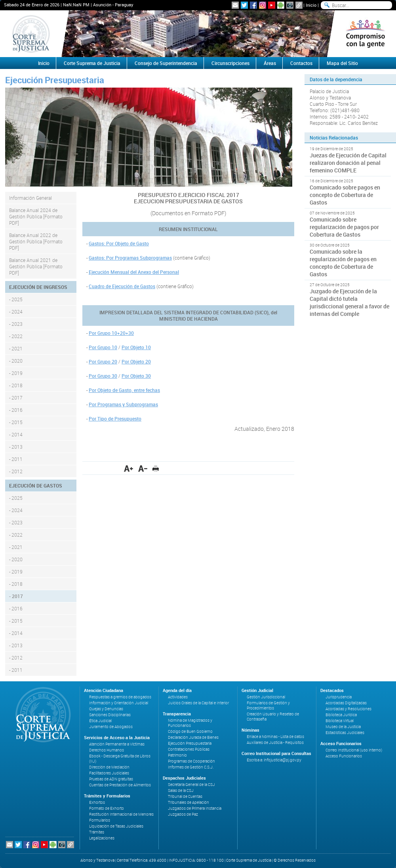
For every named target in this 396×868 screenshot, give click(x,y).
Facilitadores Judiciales (109, 773)
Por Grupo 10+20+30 (111, 333)
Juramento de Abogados (111, 727)
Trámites (97, 832)
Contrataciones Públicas (189, 749)
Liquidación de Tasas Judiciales (116, 826)
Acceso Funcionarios (344, 756)
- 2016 (16, 410)
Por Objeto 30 (136, 376)
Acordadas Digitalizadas (346, 703)
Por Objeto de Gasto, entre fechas (124, 390)
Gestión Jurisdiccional (266, 697)
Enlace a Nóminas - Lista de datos (275, 737)
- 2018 (16, 385)
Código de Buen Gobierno (190, 731)
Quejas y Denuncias (106, 709)
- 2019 (16, 373)
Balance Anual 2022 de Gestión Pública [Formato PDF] (36, 241)
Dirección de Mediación (109, 767)
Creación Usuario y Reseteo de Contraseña (273, 717)
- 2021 (16, 348)
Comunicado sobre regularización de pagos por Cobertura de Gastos (344, 227)
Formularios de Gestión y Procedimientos (268, 705)
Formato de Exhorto (107, 808)
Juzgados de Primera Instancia (195, 808)
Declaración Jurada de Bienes (193, 737)
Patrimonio (177, 755)
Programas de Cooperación (191, 761)
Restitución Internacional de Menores (121, 814)
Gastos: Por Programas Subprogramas (130, 258)
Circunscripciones (230, 63)
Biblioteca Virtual (340, 721)
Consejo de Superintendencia (166, 63)
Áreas (270, 63)
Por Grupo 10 (103, 347)
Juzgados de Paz (183, 814)
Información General (30, 198)
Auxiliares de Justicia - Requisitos (275, 743)
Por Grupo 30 (103, 376)
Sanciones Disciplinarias (110, 715)
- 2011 (16, 459)
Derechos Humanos (107, 750)
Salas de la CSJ (181, 791)
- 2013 (16, 447)
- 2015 (16, 422)
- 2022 (16, 336)
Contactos (301, 63)
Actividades (178, 697)
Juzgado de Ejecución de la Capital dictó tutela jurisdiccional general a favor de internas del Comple (349, 302)
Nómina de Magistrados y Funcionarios (190, 723)
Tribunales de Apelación (188, 802)
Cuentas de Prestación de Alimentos (120, 785)
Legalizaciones (102, 838)
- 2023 (16, 324)
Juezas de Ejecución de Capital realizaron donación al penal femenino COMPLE (348, 163)
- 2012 (16, 471)
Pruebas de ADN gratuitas (111, 779)
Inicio (311, 5)
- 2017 (16, 398)
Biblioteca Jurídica (341, 715)
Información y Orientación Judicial (119, 703)
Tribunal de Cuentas (185, 796)
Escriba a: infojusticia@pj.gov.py (274, 760)
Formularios (100, 820)
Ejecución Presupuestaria (190, 743)
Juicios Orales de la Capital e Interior (198, 703)
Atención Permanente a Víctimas (117, 744)
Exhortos (97, 802)
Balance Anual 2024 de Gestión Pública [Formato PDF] (36, 216)
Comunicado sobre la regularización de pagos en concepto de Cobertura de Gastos (343, 263)
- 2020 (16, 361)
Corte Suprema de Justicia (92, 63)
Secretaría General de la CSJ (191, 785)
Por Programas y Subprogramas (123, 404)
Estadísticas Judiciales (345, 733)
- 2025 (16, 299)
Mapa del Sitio (342, 63)
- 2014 (16, 434)
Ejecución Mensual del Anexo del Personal (134, 272)
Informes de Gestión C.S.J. (191, 767)
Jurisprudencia (339, 697)
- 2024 (16, 312)
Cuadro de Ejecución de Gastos (122, 286)
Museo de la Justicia (343, 727)
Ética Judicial (100, 721)
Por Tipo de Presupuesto (115, 419)
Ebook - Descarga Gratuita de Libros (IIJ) (120, 759)
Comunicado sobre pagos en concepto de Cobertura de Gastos (345, 195)
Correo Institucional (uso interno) (354, 750)
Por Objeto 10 (136, 347)
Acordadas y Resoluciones (348, 709)
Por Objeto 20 (136, 361)
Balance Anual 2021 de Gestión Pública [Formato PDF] (36, 266)
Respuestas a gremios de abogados (120, 697)
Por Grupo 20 (103, 361)
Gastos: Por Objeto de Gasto (119, 243)
